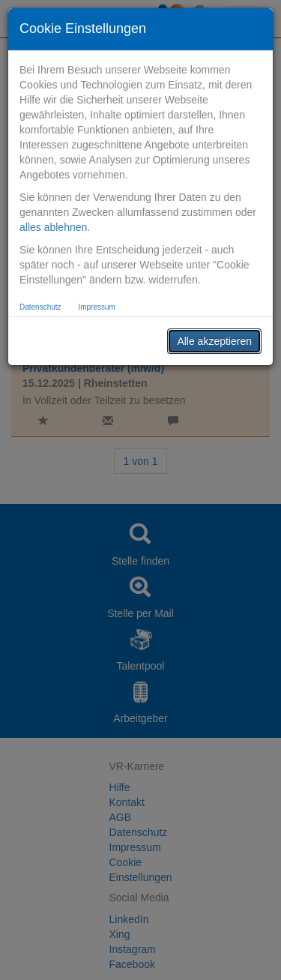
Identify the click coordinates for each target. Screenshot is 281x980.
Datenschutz (40, 307)
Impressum (96, 307)
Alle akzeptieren (214, 341)
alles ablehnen (53, 227)
